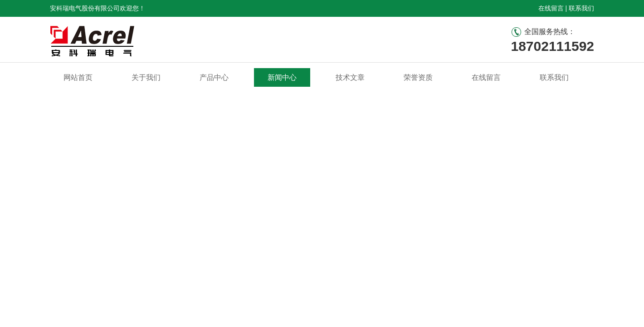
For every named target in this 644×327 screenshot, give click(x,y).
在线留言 (551, 8)
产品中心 (214, 77)
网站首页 (78, 77)
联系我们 (581, 8)
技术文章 (350, 77)
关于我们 (146, 77)
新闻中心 (282, 77)
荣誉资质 (418, 77)
